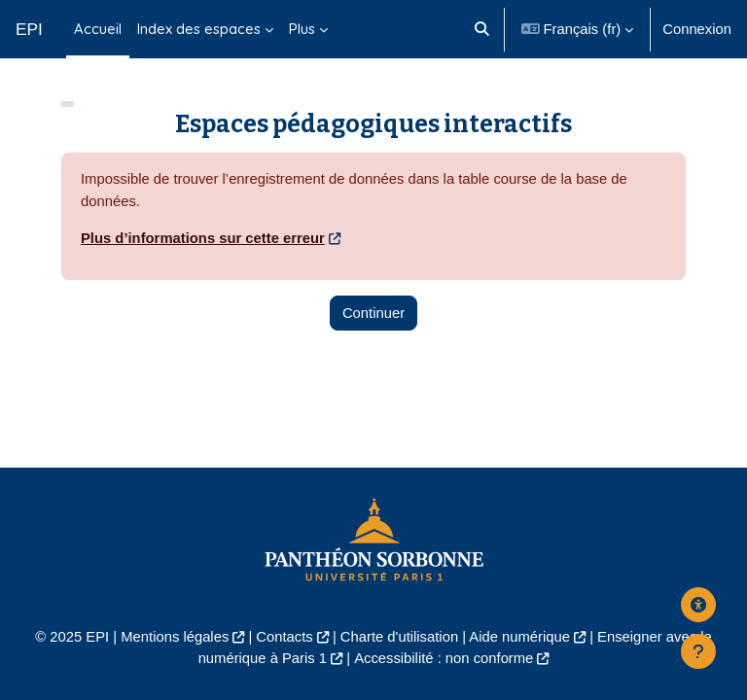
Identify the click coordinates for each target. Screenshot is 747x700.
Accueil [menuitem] (98, 29)
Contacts (284, 637)
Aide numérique (519, 637)
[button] (483, 29)
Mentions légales (175, 637)
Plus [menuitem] (302, 29)
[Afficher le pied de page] (698, 651)
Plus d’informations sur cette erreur (203, 238)
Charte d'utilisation (399, 637)
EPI (29, 29)
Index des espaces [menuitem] (199, 29)
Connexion (697, 29)
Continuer (373, 313)
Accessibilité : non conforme (444, 658)
